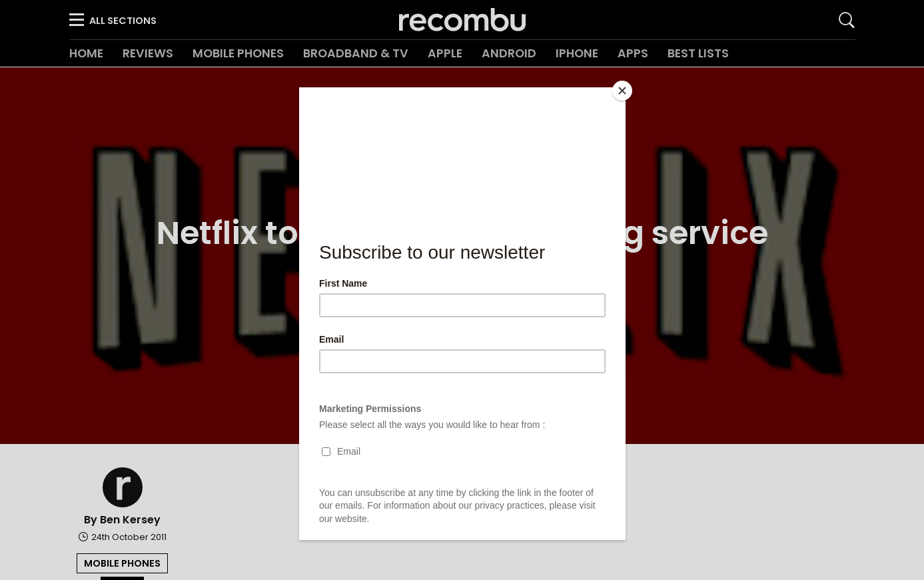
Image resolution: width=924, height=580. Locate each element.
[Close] (622, 91)
